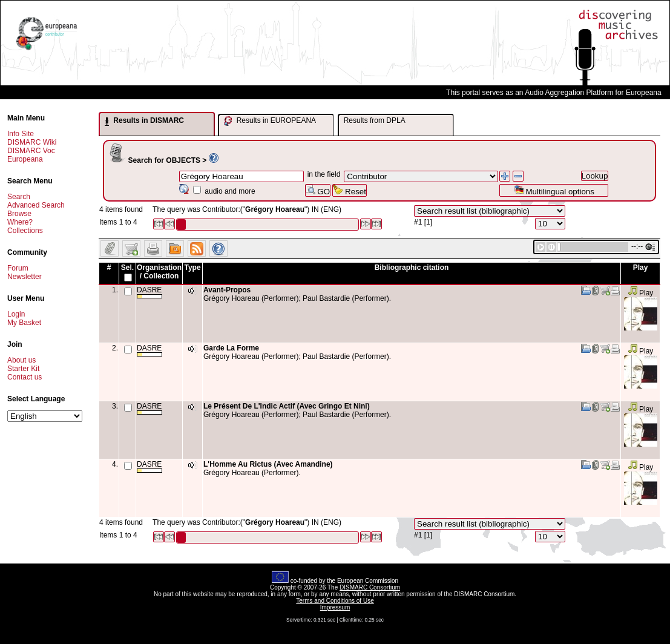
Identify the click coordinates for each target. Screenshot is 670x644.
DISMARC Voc (31, 151)
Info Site (21, 134)
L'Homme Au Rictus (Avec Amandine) (268, 464)
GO (318, 190)
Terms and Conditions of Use (335, 601)
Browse (19, 214)
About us (21, 360)
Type (192, 268)
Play (641, 293)
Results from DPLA (375, 120)
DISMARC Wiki (32, 142)
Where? (20, 222)
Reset (350, 190)
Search (19, 197)
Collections (25, 231)
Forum (18, 268)
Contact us (25, 377)
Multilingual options (554, 190)
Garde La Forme (231, 348)
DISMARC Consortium (370, 587)
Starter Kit (23, 369)
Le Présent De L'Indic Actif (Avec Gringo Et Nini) (287, 406)
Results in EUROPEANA (270, 121)
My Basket (24, 323)
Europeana (25, 159)
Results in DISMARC (144, 121)
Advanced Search (36, 205)
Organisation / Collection (159, 272)
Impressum (335, 607)
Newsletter (25, 277)
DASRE (149, 292)
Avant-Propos (227, 290)
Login (16, 314)
